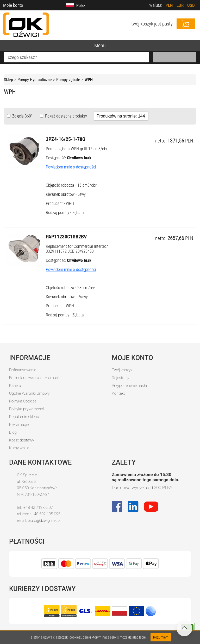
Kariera (15, 386)
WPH (89, 80)
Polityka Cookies (23, 401)
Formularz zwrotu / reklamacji (34, 378)
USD (191, 5)
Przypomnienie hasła (129, 386)
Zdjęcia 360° (22, 116)
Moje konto (13, 5)
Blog (13, 432)
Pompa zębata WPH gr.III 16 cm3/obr (77, 149)
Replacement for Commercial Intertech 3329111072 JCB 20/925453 (77, 249)
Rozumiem (161, 637)
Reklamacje (19, 425)
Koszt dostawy (22, 440)
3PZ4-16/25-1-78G (66, 139)
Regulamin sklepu (24, 417)
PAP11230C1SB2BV (66, 237)
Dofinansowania (23, 370)
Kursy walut (19, 448)
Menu (100, 45)
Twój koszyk (122, 370)
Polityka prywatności (26, 409)
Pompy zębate (68, 80)
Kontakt (118, 393)
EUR (180, 5)
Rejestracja (121, 378)
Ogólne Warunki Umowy (29, 393)
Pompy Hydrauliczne (35, 80)
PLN (169, 5)
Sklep (8, 80)
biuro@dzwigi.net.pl (44, 521)
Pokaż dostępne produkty (65, 116)
